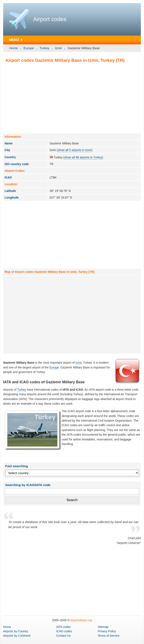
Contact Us (63, 636)
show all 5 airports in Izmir (75, 150)
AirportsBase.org (81, 620)
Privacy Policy (107, 631)
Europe (29, 48)
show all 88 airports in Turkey (83, 157)
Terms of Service (109, 636)
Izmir (59, 48)
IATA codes (63, 627)
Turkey (44, 48)
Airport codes (50, 19)
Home (13, 48)
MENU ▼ (16, 40)
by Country (16, 631)
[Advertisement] (72, 98)
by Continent (17, 636)
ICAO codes (64, 631)
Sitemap (103, 627)
